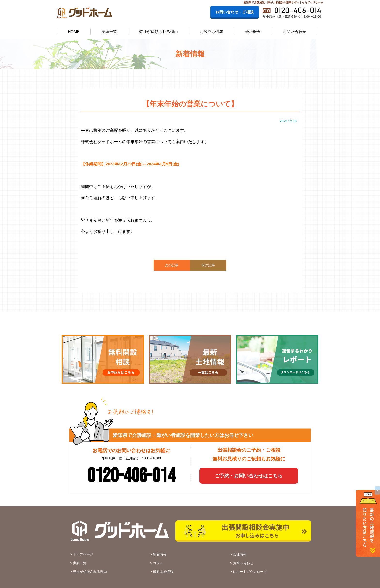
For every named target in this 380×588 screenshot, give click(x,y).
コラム (158, 563)
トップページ (83, 554)
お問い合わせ (294, 32)
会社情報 (240, 554)
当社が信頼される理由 (90, 572)
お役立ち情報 (212, 32)
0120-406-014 (131, 476)
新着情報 (160, 554)
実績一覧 (109, 32)
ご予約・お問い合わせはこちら (249, 476)
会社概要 (253, 32)
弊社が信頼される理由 (158, 32)
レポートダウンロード (250, 572)
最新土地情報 (163, 572)
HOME (74, 32)
